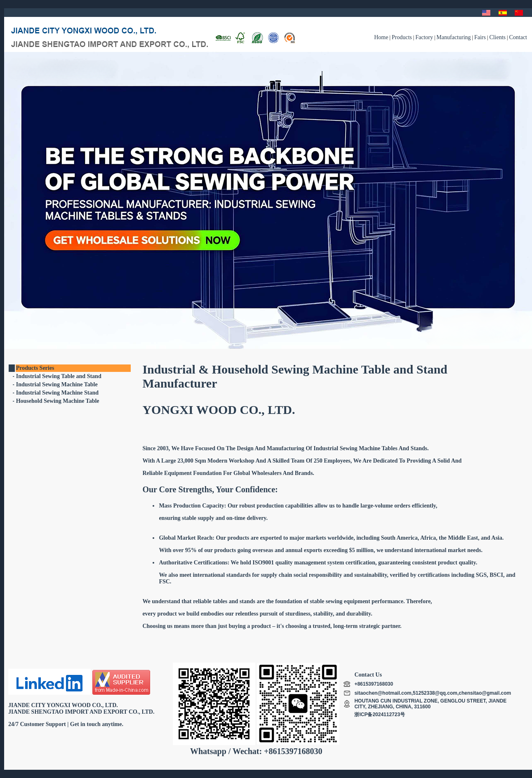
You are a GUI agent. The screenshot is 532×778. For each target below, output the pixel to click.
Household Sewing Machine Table (58, 401)
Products (402, 37)
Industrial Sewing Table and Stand (59, 376)
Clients (497, 37)
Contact (518, 37)
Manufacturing (453, 37)
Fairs (480, 37)
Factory (424, 37)
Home (381, 37)
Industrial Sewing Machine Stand (57, 393)
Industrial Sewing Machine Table (57, 384)
